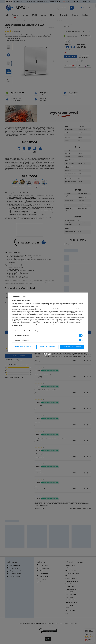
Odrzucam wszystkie (47, 347)
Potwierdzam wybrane (23, 347)
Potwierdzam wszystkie (72, 347)
